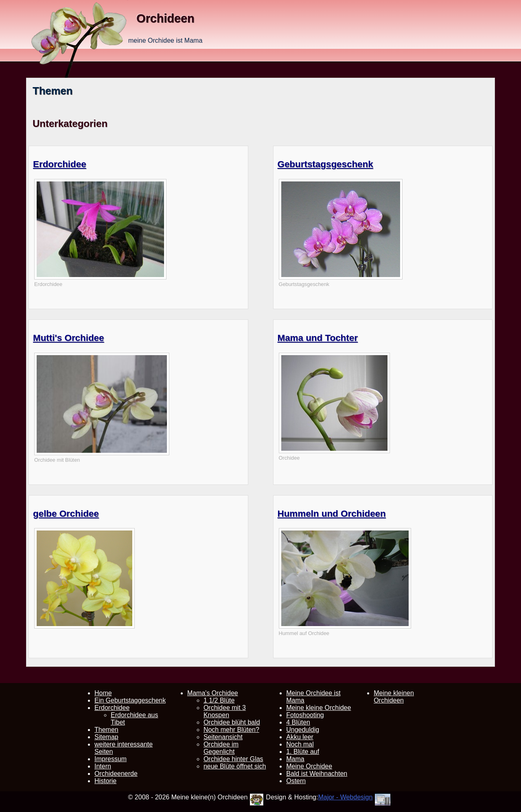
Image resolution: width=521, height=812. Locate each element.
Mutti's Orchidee (69, 338)
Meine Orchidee (309, 766)
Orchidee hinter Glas (233, 759)
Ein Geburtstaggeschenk (130, 700)
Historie (105, 781)
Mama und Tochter (318, 338)
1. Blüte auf (303, 752)
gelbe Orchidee (66, 514)
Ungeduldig (303, 730)
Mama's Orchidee (213, 693)
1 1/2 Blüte (219, 700)
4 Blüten (298, 722)
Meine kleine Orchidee (319, 708)
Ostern (296, 781)
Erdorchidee (60, 164)
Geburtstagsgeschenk (325, 164)
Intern (103, 766)
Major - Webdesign (345, 797)
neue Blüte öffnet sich (235, 766)
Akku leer (300, 737)
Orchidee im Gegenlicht (221, 748)
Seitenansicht (223, 737)
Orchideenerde (116, 774)
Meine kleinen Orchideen (394, 697)
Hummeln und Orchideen (332, 514)
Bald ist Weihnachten (317, 774)
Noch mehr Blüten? (231, 730)
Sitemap (106, 737)
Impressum (111, 759)
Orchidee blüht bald (232, 722)
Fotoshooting (305, 715)
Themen (106, 730)
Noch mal (300, 744)
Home (103, 693)
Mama (295, 759)
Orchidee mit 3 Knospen (225, 711)
